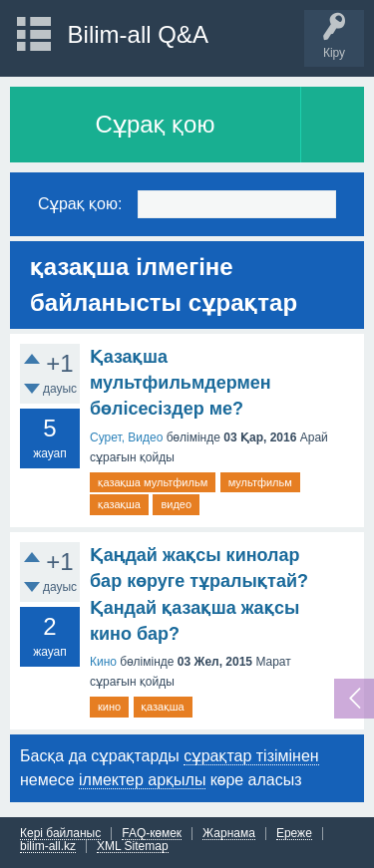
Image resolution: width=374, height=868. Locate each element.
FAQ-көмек (152, 834)
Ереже (294, 834)
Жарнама (229, 834)
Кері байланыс (60, 834)
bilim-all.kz (48, 847)
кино (109, 707)
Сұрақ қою (156, 124)
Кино (103, 662)
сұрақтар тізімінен (251, 756)
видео (176, 504)
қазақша (119, 504)
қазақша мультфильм (153, 482)
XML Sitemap (133, 847)
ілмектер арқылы (142, 780)
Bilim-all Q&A (138, 34)
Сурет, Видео (126, 437)
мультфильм (260, 482)
